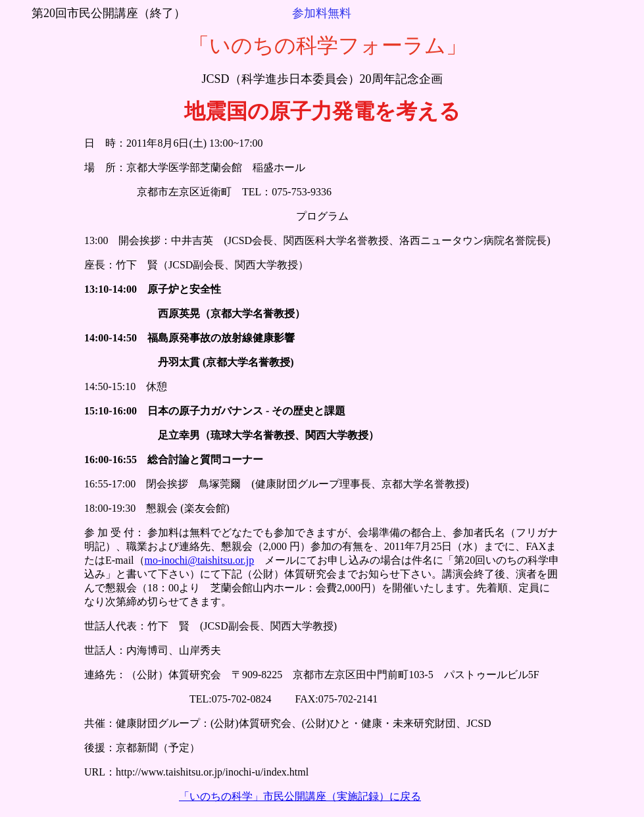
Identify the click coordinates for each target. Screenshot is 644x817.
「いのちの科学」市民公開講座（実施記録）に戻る (300, 796)
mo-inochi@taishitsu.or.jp (200, 560)
